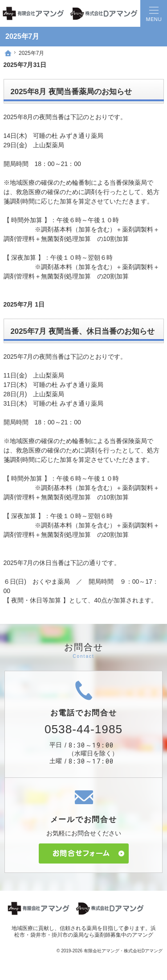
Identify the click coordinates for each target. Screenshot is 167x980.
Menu (154, 13)
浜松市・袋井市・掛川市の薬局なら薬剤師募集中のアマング (85, 932)
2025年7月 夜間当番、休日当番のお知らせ (83, 331)
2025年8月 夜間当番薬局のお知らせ (71, 92)
